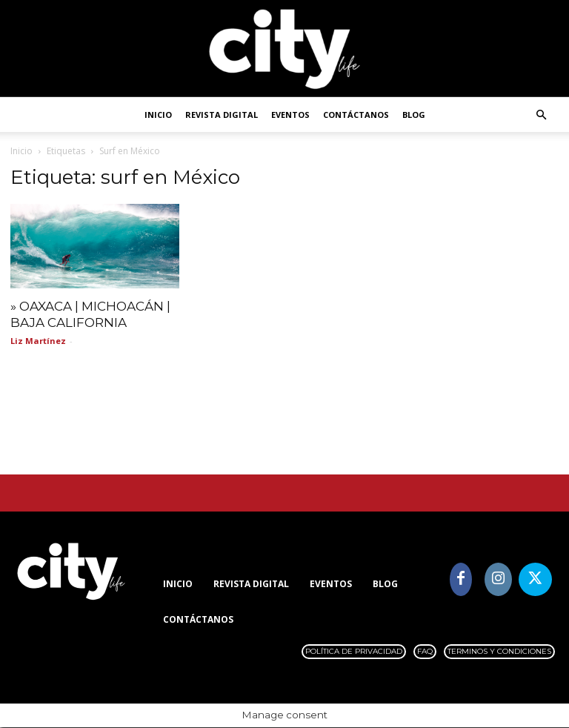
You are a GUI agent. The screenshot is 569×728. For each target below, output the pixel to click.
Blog (414, 115)
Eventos (290, 115)
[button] (541, 115)
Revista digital (222, 115)
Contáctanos (356, 115)
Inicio (158, 115)
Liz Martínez (38, 341)
